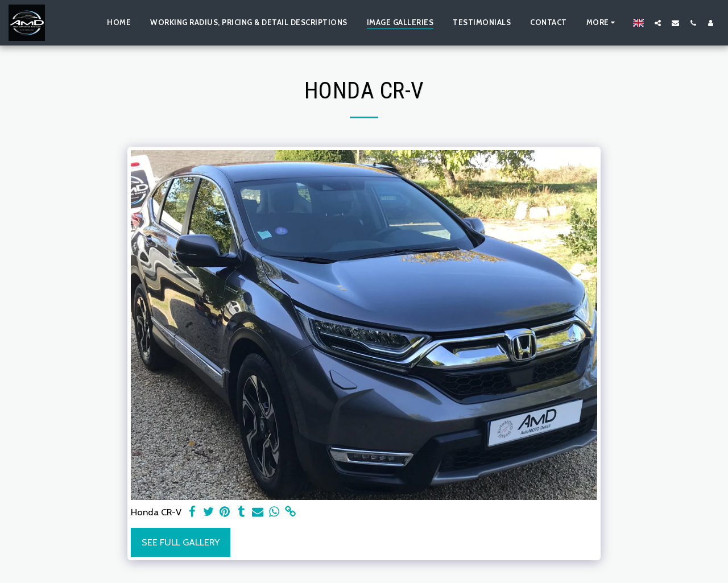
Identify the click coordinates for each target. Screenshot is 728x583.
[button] (658, 23)
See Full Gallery (181, 542)
